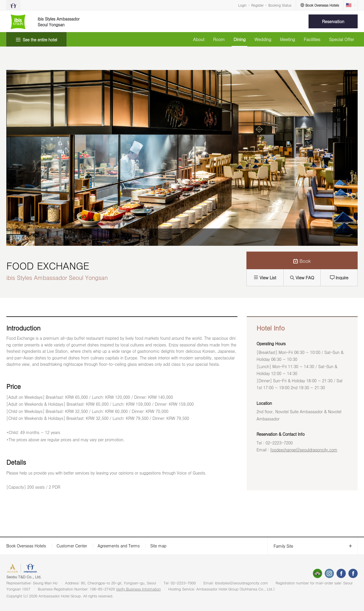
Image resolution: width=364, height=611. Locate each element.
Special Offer (341, 39)
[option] (21, 237)
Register (257, 5)
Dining (239, 39)
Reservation (333, 21)
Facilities (312, 39)
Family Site (280, 546)
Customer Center (72, 546)
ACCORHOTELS (21, 569)
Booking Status (280, 5)
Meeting (287, 39)
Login (243, 5)
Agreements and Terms (119, 546)
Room (219, 39)
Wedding (263, 39)
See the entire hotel (40, 40)
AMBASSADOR (50, 569)
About (199, 39)
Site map (158, 546)
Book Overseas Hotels (26, 546)
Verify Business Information (139, 589)
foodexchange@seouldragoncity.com (304, 450)
